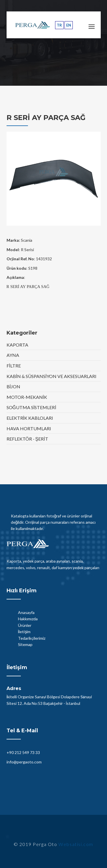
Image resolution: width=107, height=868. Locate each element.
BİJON (13, 386)
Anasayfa (26, 612)
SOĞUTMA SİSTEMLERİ (31, 407)
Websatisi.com (76, 844)
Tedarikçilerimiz (32, 638)
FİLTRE (14, 366)
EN (69, 25)
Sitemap (25, 644)
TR (59, 25)
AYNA (13, 355)
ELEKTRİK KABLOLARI (30, 418)
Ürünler (25, 625)
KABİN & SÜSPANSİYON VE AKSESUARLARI (52, 376)
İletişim (24, 632)
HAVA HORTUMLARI (29, 428)
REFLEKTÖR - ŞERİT (27, 439)
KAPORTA (17, 345)
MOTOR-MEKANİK (27, 397)
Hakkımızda (28, 619)
